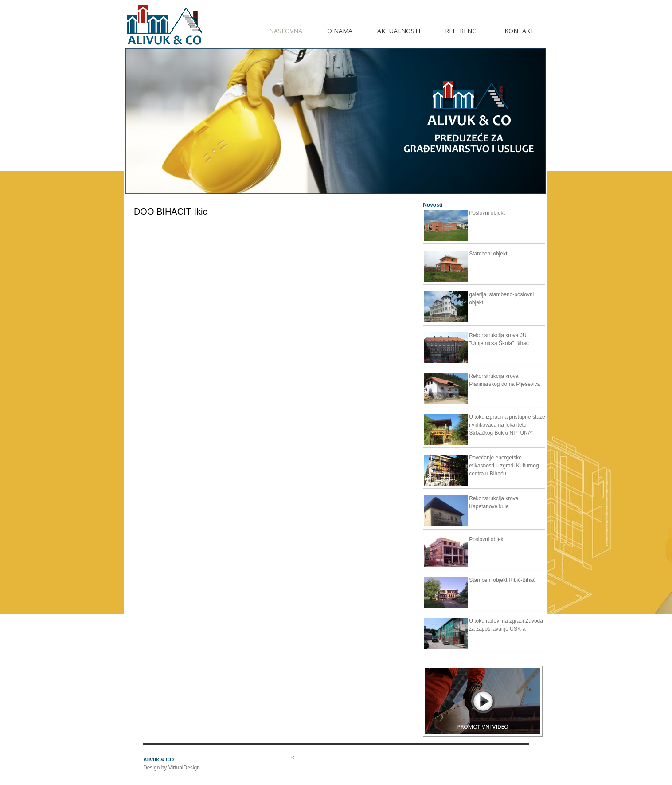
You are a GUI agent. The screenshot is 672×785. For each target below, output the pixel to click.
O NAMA (340, 31)
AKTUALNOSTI (399, 31)
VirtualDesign (184, 768)
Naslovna (286, 31)
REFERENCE (462, 31)
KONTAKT (519, 31)
